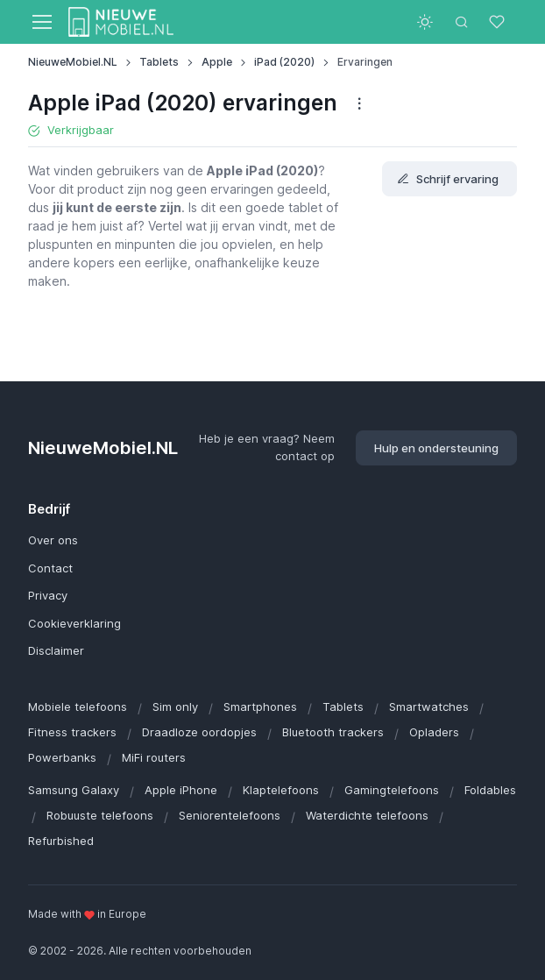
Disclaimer (56, 650)
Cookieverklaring (74, 623)
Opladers (434, 732)
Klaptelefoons (281, 790)
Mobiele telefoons (78, 707)
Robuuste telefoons (100, 815)
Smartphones (260, 707)
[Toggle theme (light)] (425, 22)
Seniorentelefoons (230, 815)
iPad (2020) (284, 62)
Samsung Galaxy (74, 790)
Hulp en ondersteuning (436, 448)
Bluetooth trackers (333, 732)
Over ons (53, 540)
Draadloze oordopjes (199, 732)
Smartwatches (429, 707)
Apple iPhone (181, 790)
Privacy (48, 595)
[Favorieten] (499, 22)
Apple (217, 62)
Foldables (490, 790)
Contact (50, 568)
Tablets (159, 62)
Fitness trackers (72, 732)
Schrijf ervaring (448, 179)
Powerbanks (62, 757)
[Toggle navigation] (41, 22)
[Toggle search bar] (462, 22)
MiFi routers (154, 757)
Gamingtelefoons (392, 790)
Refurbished (61, 841)
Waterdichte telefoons (367, 815)
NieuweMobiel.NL (73, 62)
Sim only (175, 707)
